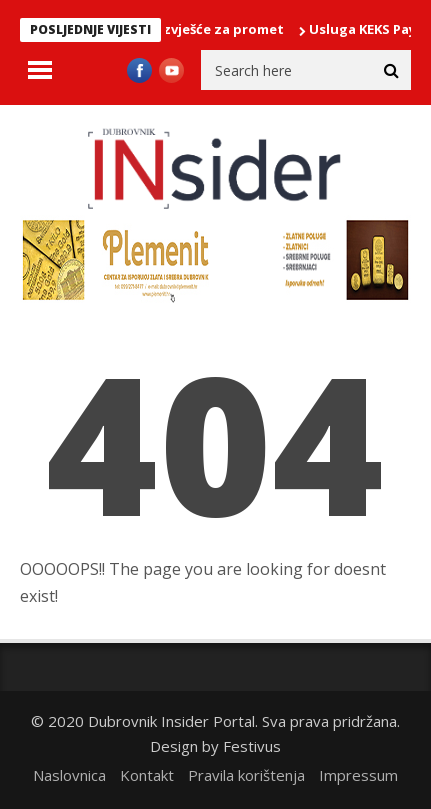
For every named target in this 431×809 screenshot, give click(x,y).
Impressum (358, 775)
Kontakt (147, 775)
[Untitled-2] (215, 299)
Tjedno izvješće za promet (200, 29)
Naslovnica (69, 775)
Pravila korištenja (246, 775)
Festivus (252, 746)
